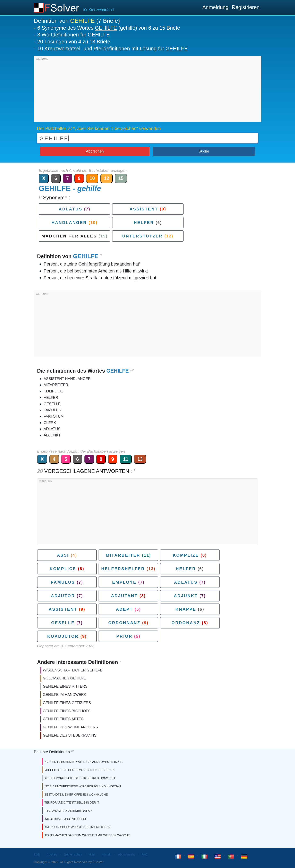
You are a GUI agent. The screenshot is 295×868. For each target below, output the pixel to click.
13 (140, 459)
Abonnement (126, 854)
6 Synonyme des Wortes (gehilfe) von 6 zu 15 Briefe (109, 28)
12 (107, 178)
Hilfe (92, 854)
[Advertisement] (147, 90)
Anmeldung (215, 7)
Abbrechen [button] (95, 151)
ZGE (37, 854)
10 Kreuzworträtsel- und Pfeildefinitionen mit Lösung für (112, 49)
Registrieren (246, 7)
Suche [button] (204, 151)
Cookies (52, 854)
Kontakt (106, 854)
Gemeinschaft (73, 854)
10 (92, 178)
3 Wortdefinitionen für (74, 35)
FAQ (145, 854)
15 (121, 178)
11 (126, 459)
